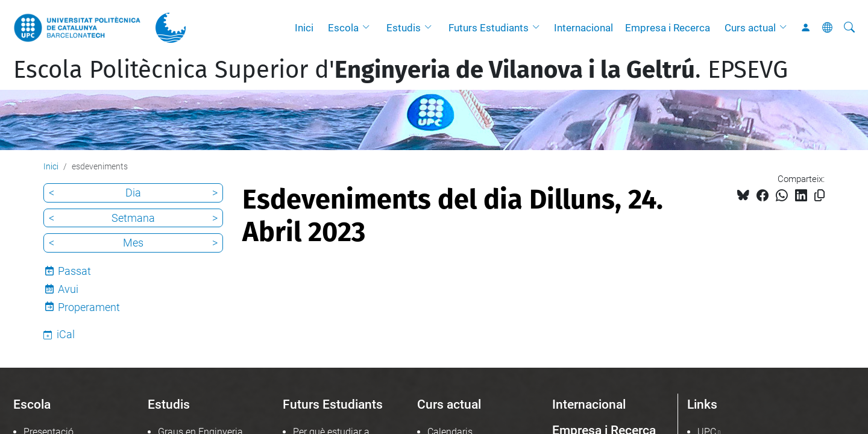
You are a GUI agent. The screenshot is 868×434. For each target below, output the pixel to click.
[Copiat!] (819, 196)
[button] (369, 28)
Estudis (404, 28)
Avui (68, 289)
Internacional (583, 28)
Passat (74, 271)
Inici (304, 28)
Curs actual (750, 28)
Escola (343, 28)
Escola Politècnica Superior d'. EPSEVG (401, 70)
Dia (133, 193)
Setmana (133, 218)
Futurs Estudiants (489, 28)
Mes (133, 243)
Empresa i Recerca (668, 28)
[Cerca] (849, 28)
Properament (89, 307)
